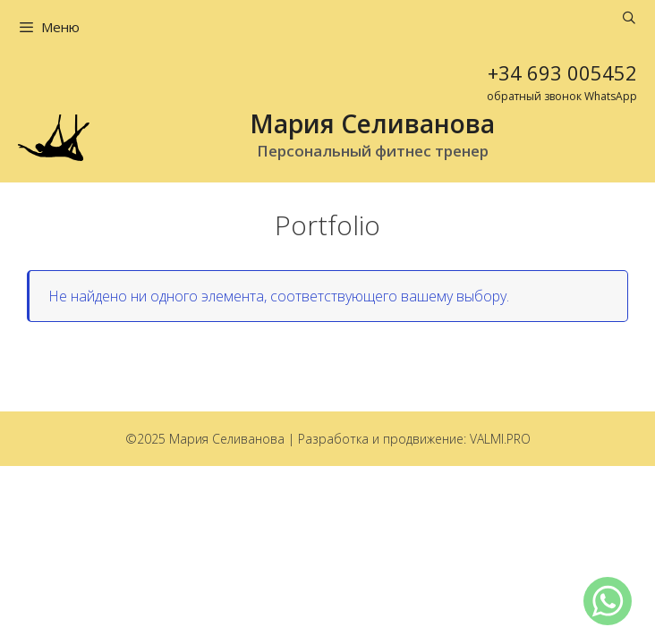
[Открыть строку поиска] (629, 18)
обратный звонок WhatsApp (562, 96)
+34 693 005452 (562, 72)
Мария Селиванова (372, 123)
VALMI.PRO (500, 439)
